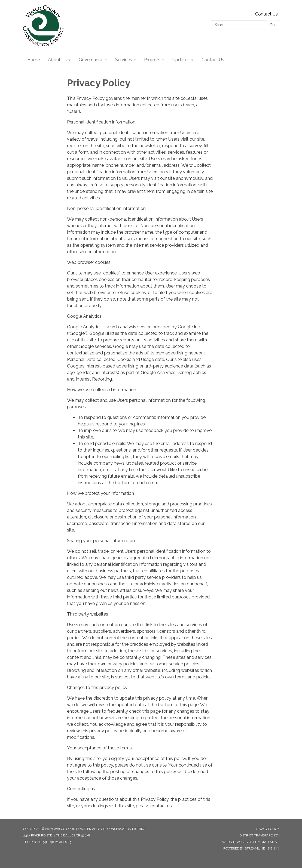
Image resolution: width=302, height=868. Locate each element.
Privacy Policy (267, 829)
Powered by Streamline (244, 848)
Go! (272, 25)
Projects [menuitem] (152, 60)
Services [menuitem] (124, 60)
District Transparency (259, 835)
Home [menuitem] (33, 60)
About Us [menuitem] (57, 60)
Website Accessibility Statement (251, 842)
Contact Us (266, 14)
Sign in (273, 848)
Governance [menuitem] (91, 60)
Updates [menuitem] (181, 60)
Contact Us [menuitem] (213, 60)
